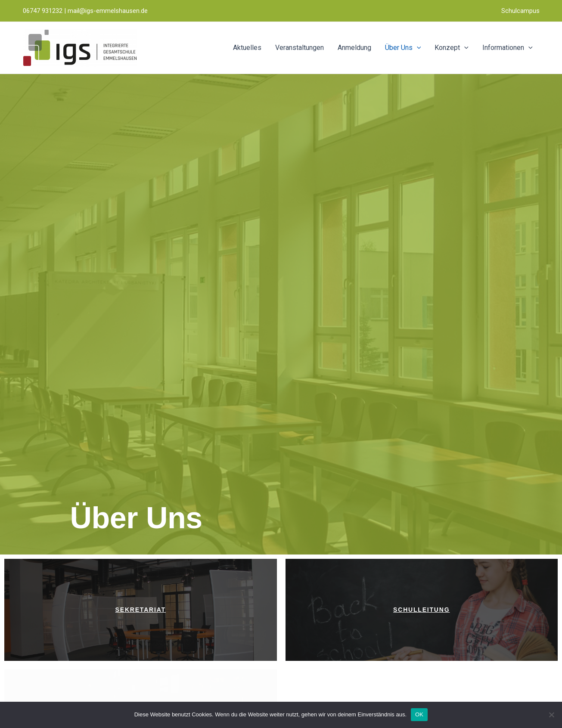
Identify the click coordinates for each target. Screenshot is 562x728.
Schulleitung (421, 610)
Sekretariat (141, 610)
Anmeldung (354, 48)
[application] (417, 48)
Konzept (452, 48)
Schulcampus (520, 11)
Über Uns (403, 48)
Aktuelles (247, 48)
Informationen (508, 48)
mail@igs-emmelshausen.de (108, 11)
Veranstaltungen (300, 48)
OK (419, 714)
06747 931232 (43, 11)
